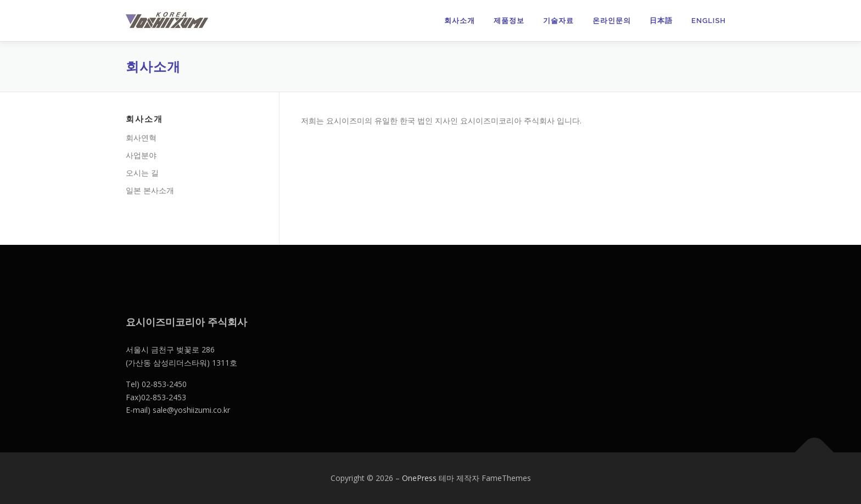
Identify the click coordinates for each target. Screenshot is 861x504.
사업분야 (141, 155)
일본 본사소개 (150, 190)
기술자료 (558, 21)
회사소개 (460, 21)
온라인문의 (612, 21)
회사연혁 (141, 138)
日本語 (661, 21)
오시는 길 (142, 173)
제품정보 (509, 21)
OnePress (419, 478)
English (709, 21)
